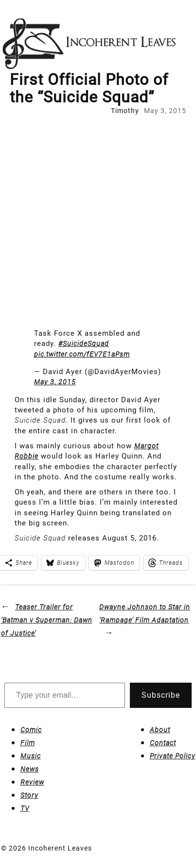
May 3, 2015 (55, 382)
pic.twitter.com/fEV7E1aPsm (82, 354)
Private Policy (173, 756)
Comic (31, 730)
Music (31, 756)
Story (29, 795)
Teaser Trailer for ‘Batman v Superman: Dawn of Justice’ (47, 620)
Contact (163, 743)
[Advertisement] (98, 219)
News (30, 769)
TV (25, 808)
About (160, 730)
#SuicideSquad (84, 344)
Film (28, 743)
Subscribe (161, 695)
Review (32, 782)
